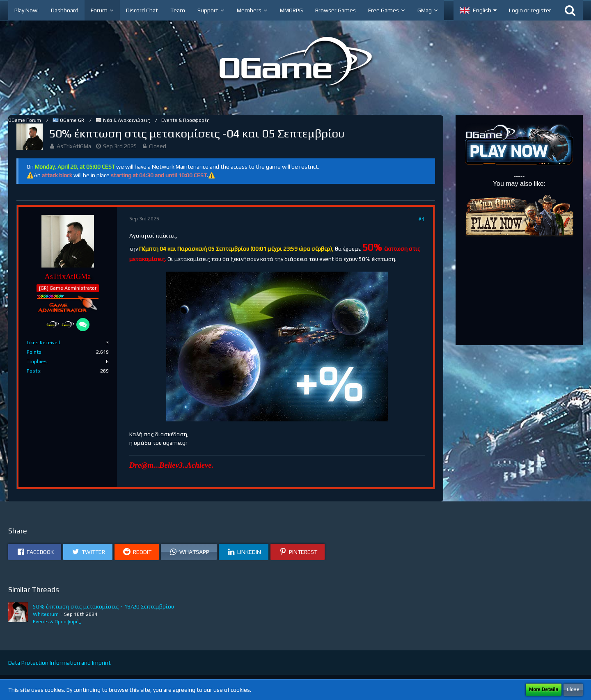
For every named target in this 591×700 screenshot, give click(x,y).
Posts (33, 371)
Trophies (37, 361)
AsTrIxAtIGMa (74, 146)
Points (34, 352)
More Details (544, 689)
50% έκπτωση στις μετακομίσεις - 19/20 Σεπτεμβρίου (103, 606)
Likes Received (44, 343)
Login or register (530, 10)
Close (573, 689)
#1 (421, 219)
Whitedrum (46, 614)
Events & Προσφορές (57, 622)
